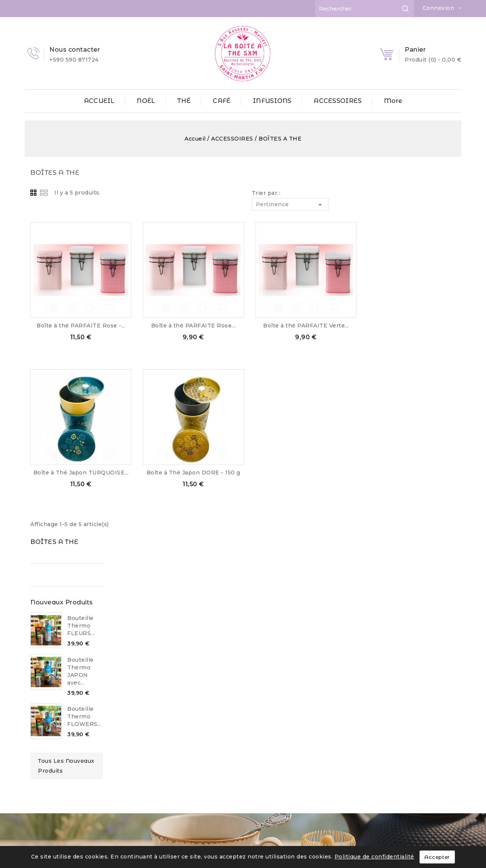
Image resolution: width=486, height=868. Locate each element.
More (393, 101)
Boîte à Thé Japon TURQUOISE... (186, 473)
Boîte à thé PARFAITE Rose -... (186, 326)
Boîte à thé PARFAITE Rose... (298, 326)
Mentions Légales (58, 737)
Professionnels (54, 794)
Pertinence (395, 205)
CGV (39, 749)
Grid (140, 193)
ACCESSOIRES (338, 101)
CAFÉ (222, 101)
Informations (253, 717)
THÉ (184, 101)
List (149, 193)
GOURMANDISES (156, 761)
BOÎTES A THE (49, 172)
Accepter (437, 857)
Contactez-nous (56, 806)
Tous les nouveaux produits (75, 384)
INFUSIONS (272, 101)
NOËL (146, 101)
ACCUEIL (99, 101)
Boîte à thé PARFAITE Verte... (411, 326)
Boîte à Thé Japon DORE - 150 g (298, 473)
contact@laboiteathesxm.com (275, 802)
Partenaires (50, 783)
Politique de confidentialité (374, 857)
